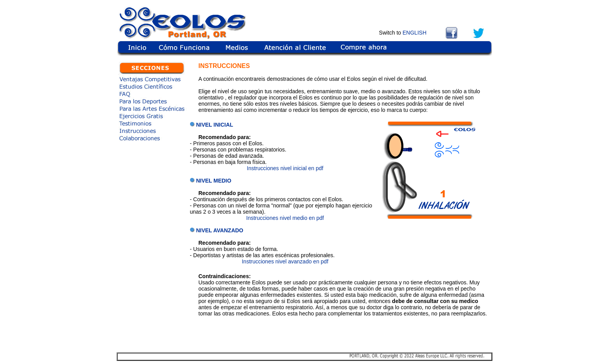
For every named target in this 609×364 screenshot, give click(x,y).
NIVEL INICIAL (214, 125)
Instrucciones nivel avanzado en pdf (285, 261)
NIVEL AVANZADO (220, 230)
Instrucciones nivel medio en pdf (285, 218)
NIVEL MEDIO (214, 181)
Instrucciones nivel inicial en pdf (285, 168)
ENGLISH (414, 33)
